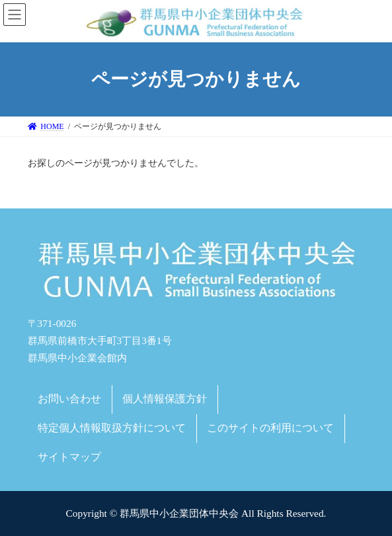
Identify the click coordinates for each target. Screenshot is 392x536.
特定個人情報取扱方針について (112, 428)
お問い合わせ (69, 399)
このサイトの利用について (270, 428)
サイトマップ (69, 457)
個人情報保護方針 (165, 399)
